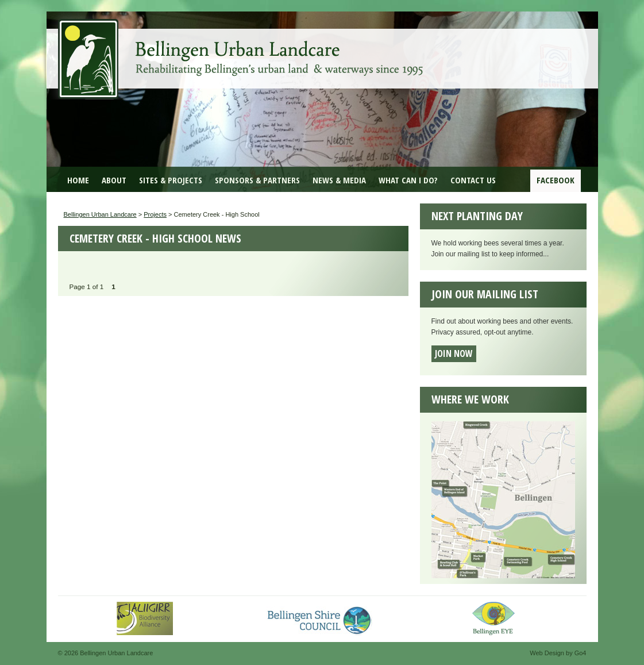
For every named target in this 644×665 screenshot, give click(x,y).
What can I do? (408, 180)
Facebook (556, 180)
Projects (155, 214)
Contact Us (473, 180)
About (114, 180)
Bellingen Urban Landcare (242, 51)
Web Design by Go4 (558, 653)
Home (78, 180)
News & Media (339, 180)
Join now (454, 353)
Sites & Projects (171, 180)
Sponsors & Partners (257, 180)
